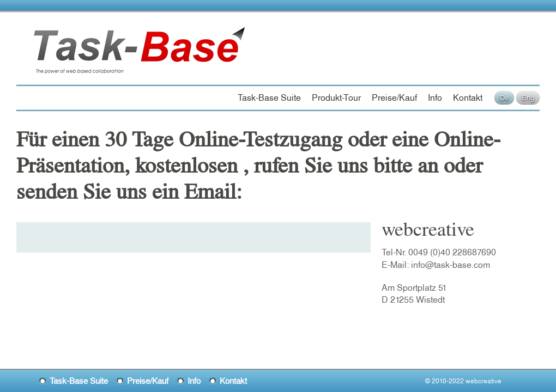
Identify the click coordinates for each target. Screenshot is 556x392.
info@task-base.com (451, 265)
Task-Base (73, 39)
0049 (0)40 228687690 (452, 252)
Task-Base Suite (269, 97)
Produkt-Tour (336, 97)
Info (435, 97)
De (504, 97)
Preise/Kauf (394, 97)
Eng (528, 97)
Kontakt (468, 97)
